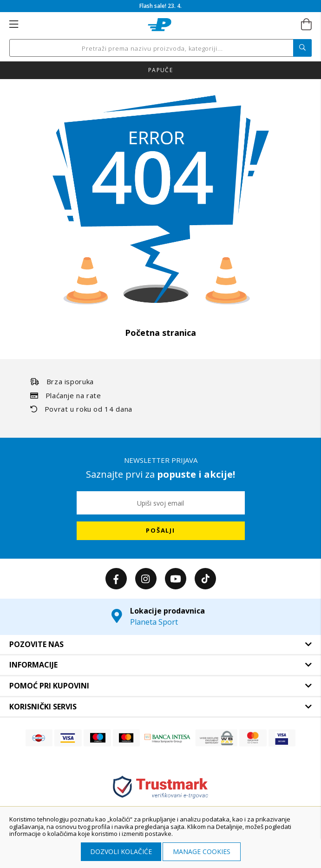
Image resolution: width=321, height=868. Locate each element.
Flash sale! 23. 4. (160, 6)
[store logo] (160, 25)
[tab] (160, 645)
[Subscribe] (161, 531)
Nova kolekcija (160, 70)
